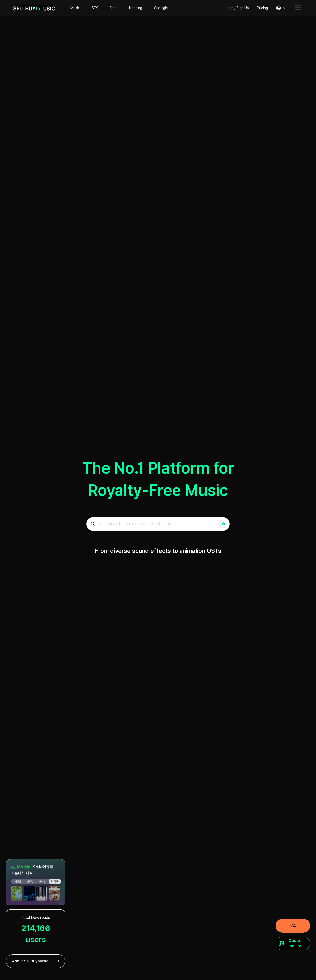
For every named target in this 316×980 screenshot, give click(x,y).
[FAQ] (293, 926)
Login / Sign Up (237, 8)
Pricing (262, 8)
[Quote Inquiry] (293, 943)
